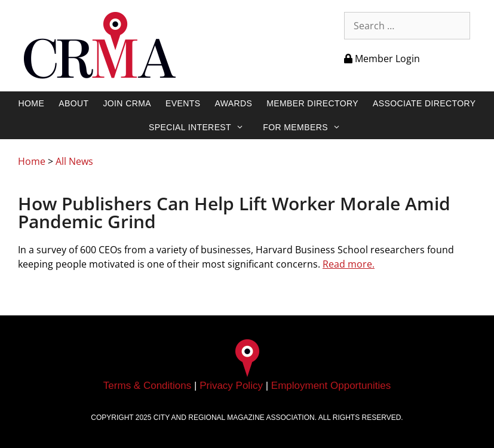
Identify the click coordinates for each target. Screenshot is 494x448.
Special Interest (202, 127)
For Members (308, 127)
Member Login (382, 59)
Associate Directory (424, 103)
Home (32, 103)
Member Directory (312, 103)
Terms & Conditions (147, 386)
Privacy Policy (231, 386)
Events (183, 103)
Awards (233, 103)
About (73, 103)
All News (74, 161)
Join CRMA (127, 103)
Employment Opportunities (331, 386)
